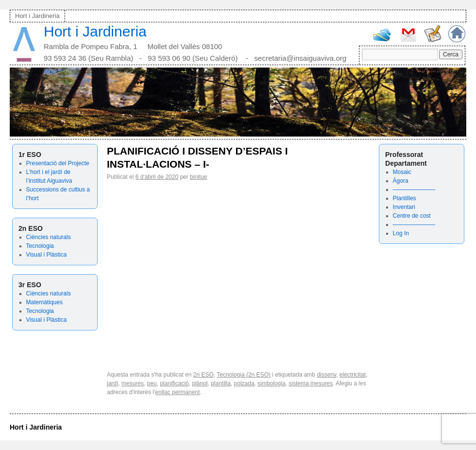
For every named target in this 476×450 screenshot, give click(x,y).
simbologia (271, 383)
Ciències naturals (49, 237)
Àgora (401, 181)
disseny (326, 375)
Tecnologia (40, 246)
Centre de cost (412, 216)
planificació (174, 383)
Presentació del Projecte (58, 163)
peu (152, 383)
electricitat (353, 375)
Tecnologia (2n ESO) (244, 375)
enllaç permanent (177, 392)
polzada (244, 383)
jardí (112, 383)
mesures (133, 383)
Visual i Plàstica (47, 255)
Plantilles (405, 198)
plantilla (221, 383)
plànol (200, 383)
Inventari (404, 207)
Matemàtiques (44, 302)
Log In (401, 233)
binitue (198, 177)
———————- (414, 190)
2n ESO (204, 375)
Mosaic (402, 172)
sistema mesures (311, 383)
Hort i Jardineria (37, 16)
